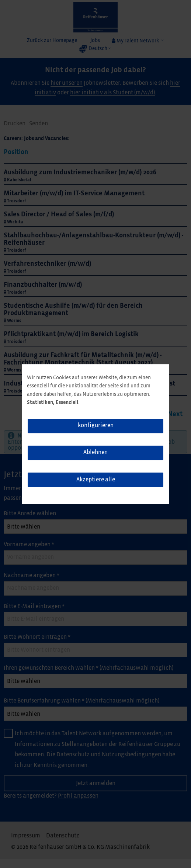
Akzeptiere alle (96, 480)
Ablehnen (95, 453)
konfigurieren (96, 426)
